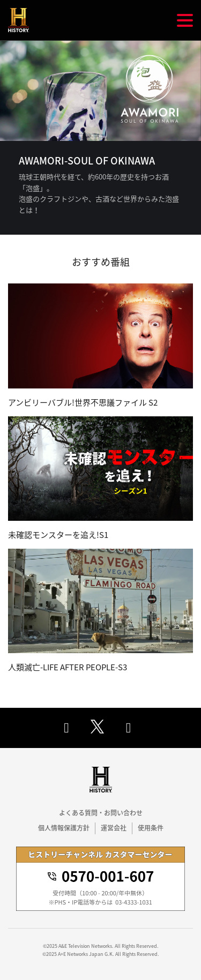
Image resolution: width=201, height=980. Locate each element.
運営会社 (114, 828)
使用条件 (151, 828)
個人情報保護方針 (64, 828)
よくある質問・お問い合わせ (101, 813)
